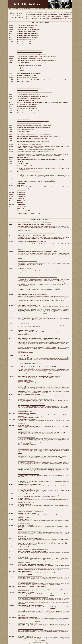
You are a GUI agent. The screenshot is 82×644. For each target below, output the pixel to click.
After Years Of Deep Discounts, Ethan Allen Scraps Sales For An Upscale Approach (34, 125)
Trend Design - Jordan (22, 207)
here (26, 478)
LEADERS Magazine (21, 183)
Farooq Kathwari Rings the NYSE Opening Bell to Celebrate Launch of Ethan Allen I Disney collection (39, 376)
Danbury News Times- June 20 (23, 158)
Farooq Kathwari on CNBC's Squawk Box (26, 592)
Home (28, 643)
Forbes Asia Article (21, 162)
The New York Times (21, 196)
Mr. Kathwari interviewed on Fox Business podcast (28, 33)
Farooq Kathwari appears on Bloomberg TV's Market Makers (30, 606)
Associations (43, 643)
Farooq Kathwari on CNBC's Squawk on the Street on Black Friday (32, 587)
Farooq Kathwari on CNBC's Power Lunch (26, 324)
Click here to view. (21, 423)
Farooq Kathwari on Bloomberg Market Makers (27, 617)
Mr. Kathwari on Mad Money (24, 425)
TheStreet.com (21, 416)
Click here (34, 213)
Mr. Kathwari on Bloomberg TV (24, 448)
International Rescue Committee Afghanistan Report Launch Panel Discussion (34, 564)
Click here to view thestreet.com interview (26, 382)
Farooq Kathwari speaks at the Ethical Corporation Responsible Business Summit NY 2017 (37, 367)
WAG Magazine (20, 203)
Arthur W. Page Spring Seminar (24, 356)
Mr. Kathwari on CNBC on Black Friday (26, 331)
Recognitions (48, 643)
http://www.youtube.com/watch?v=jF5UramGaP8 (27, 545)
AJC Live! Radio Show (22, 190)
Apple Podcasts (23, 69)
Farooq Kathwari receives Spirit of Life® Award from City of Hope (31, 405)
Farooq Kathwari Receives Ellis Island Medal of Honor (29, 305)
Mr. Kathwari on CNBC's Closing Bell (25, 636)
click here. (31, 352)
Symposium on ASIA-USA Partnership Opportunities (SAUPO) (31, 629)
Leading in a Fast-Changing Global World (26, 129)
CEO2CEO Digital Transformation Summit (26, 437)
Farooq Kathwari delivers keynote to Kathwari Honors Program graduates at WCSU (35, 399)
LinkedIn (22, 70)
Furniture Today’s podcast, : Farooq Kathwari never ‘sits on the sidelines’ (35, 152)
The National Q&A (21, 198)
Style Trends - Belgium (22, 209)
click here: (47, 549)
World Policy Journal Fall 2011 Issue (25, 211)
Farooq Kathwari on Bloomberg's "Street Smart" (28, 623)
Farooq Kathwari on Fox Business (25, 572)
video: (46, 492)
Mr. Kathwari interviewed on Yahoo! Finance (26, 31)
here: (55, 496)
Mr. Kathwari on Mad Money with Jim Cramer (27, 455)
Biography (31, 643)
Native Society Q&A (21, 200)
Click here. (50, 373)
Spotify (22, 67)
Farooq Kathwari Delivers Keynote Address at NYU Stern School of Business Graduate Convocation (39, 338)
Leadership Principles (37, 643)
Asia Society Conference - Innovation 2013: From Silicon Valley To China (33, 597)
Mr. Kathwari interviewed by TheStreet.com (27, 413)
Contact (52, 643)
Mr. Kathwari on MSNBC (23, 557)
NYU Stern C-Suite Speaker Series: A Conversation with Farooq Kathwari (33, 317)
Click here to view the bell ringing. (24, 380)
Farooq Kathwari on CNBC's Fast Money (26, 582)
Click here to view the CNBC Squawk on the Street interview (29, 383)
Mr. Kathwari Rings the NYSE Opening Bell (27, 419)
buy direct (24, 536)
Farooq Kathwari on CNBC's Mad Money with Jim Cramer (30, 576)
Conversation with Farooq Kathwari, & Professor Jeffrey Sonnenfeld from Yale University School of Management (41, 160)
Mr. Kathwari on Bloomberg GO (24, 431)
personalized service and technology (61, 534)
